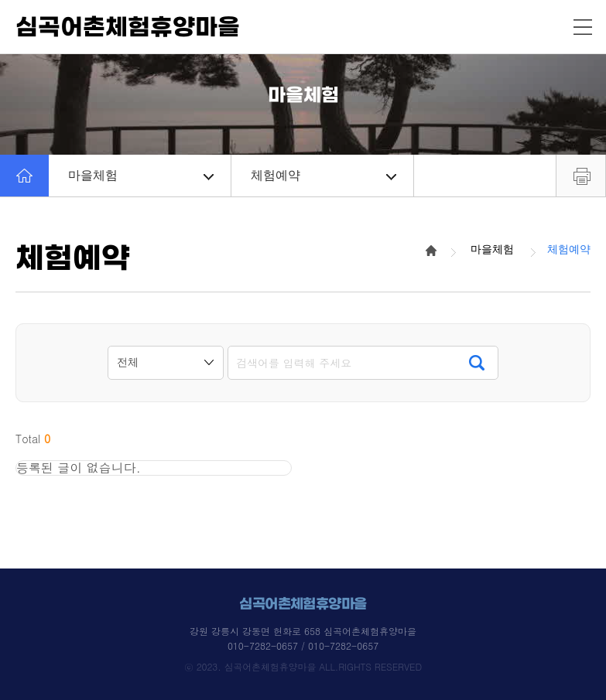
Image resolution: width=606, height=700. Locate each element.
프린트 (581, 176)
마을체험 (141, 175)
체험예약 (324, 175)
